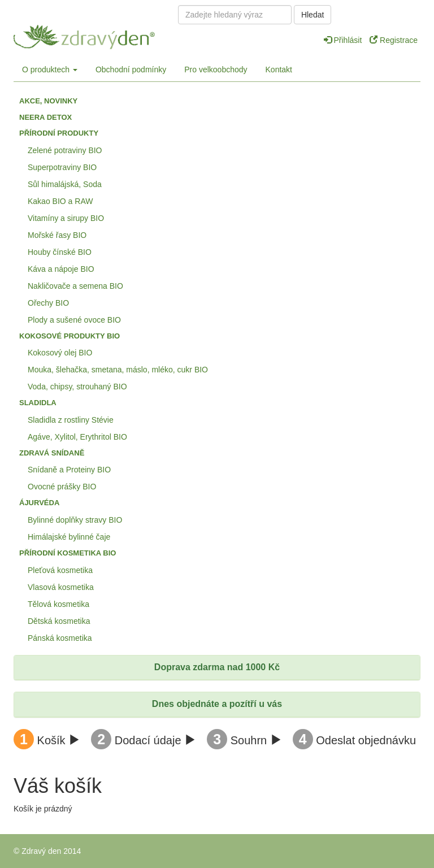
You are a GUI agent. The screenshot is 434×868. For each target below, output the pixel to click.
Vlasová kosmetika (61, 587)
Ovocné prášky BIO (62, 487)
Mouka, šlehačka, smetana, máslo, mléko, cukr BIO (118, 370)
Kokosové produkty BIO (70, 336)
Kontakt (279, 70)
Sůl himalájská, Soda (65, 184)
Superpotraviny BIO (62, 167)
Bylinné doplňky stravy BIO (75, 520)
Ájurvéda (39, 503)
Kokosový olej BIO (60, 353)
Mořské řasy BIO (57, 235)
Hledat (313, 15)
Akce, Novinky (48, 101)
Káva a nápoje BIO (61, 269)
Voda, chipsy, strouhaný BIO (77, 387)
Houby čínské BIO (60, 252)
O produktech (50, 70)
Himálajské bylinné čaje (69, 537)
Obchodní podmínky (131, 70)
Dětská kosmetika (59, 621)
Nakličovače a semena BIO (75, 286)
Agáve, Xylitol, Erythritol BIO (77, 437)
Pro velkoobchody (216, 70)
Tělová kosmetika (58, 604)
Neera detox (45, 117)
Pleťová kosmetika (60, 570)
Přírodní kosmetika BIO (68, 553)
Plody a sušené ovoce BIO (74, 320)
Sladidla (38, 403)
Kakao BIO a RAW (60, 201)
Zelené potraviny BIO (65, 150)
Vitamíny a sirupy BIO (66, 218)
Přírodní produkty (59, 133)
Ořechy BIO (48, 303)
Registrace (394, 40)
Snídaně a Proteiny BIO (69, 470)
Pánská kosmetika (60, 638)
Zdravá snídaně (52, 453)
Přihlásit (344, 40)
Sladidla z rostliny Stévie (71, 420)
